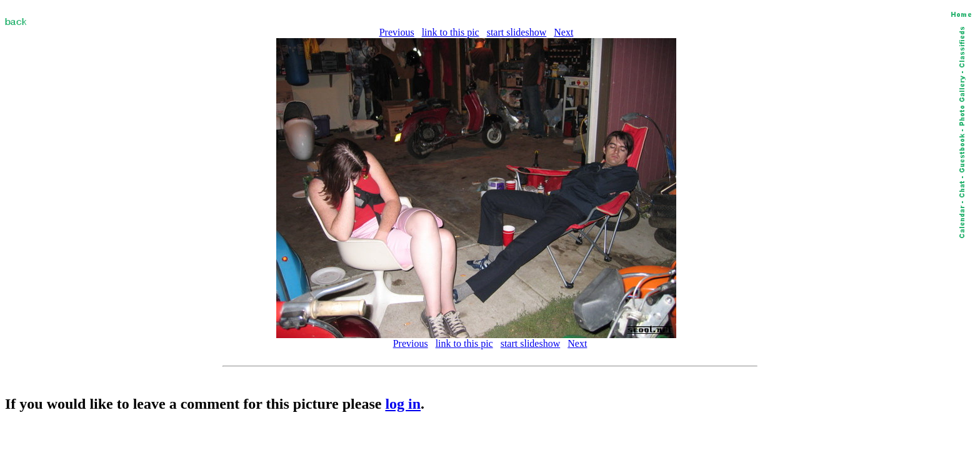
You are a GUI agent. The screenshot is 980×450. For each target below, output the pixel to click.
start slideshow (517, 32)
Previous (397, 32)
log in (403, 404)
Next (563, 32)
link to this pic (451, 32)
